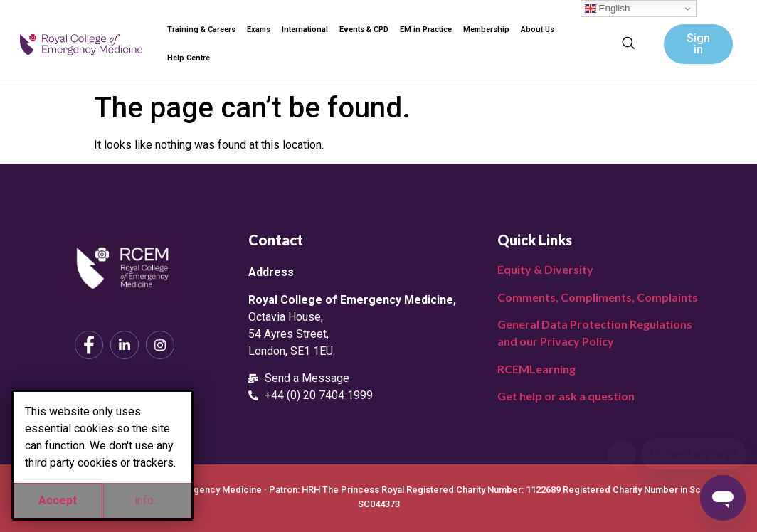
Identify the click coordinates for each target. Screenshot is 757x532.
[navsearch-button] (628, 44)
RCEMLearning (536, 369)
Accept (58, 500)
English (607, 9)
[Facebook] (89, 345)
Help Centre (189, 58)
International (305, 30)
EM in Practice (426, 30)
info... (147, 500)
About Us (538, 30)
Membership (486, 30)
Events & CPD (364, 30)
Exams (259, 30)
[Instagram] (160, 345)
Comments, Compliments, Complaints (598, 297)
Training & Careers (201, 30)
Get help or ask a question (566, 396)
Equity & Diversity (545, 269)
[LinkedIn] (125, 345)
